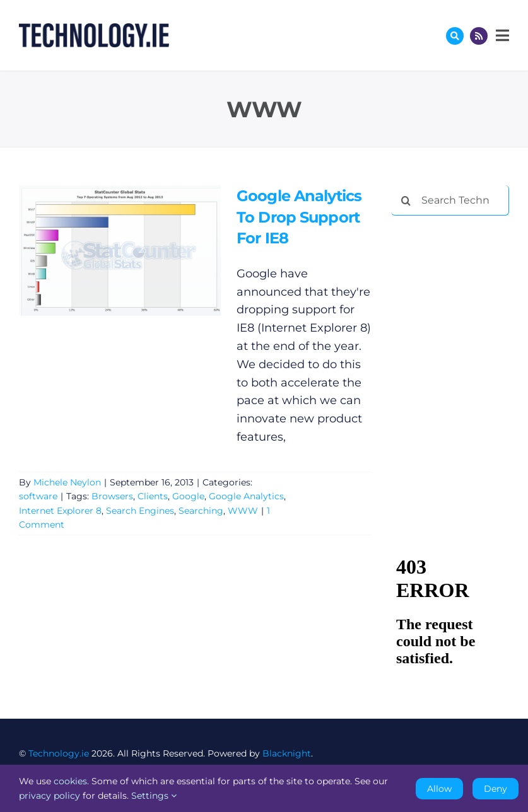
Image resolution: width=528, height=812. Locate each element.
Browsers (112, 496)
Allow (439, 789)
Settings (154, 796)
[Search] (406, 200)
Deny (496, 789)
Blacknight (287, 753)
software (38, 496)
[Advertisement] (460, 291)
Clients (153, 496)
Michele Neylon (67, 482)
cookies (70, 781)
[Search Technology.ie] (450, 200)
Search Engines (140, 511)
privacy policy (50, 796)
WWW (243, 511)
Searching (201, 511)
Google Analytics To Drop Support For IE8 (299, 217)
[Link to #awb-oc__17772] (455, 36)
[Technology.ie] (94, 29)
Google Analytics (246, 496)
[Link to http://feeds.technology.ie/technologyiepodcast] (479, 36)
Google (188, 496)
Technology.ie (59, 753)
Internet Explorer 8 (60, 511)
